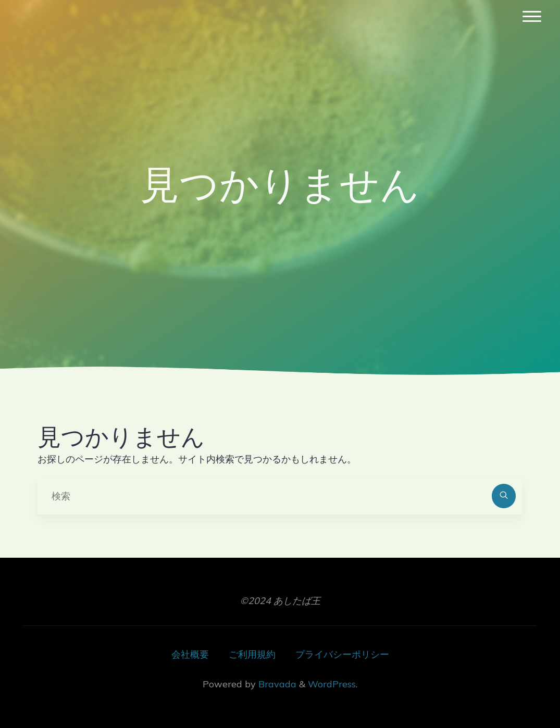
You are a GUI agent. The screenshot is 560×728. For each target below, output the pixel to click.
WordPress (332, 684)
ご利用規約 (252, 654)
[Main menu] (532, 17)
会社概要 (190, 654)
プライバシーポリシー (342, 654)
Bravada (276, 684)
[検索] (504, 496)
